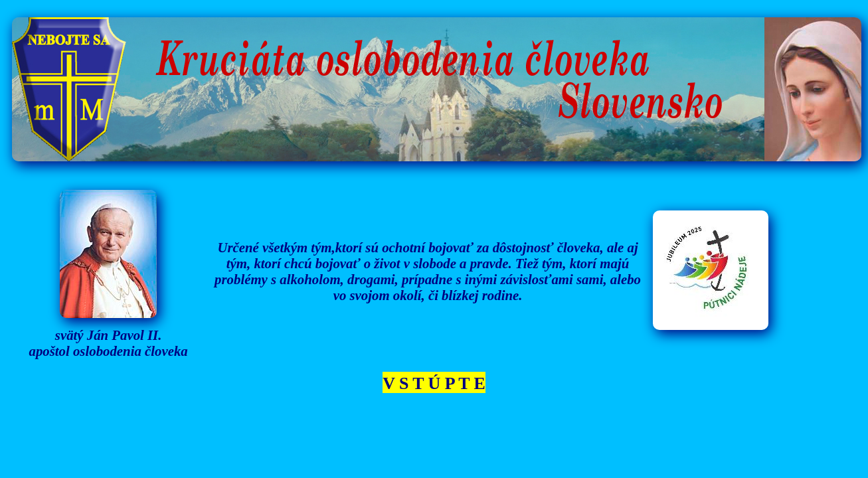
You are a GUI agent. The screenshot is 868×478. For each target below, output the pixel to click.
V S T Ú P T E (434, 383)
